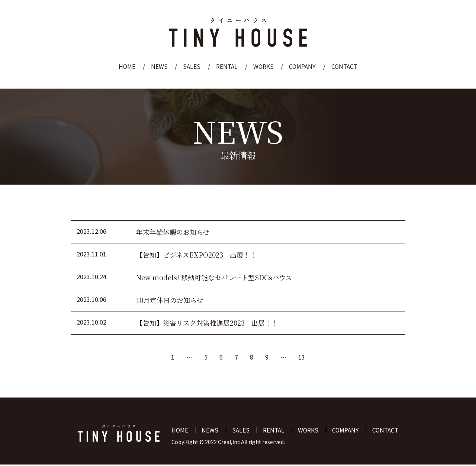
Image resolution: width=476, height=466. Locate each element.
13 (302, 358)
